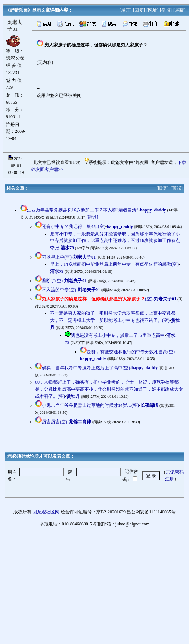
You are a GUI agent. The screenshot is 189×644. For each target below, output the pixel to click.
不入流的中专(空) (59, 290)
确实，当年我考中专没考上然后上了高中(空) (86, 368)
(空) (97, 299)
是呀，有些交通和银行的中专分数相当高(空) (131, 352)
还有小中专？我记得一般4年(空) (74, 226)
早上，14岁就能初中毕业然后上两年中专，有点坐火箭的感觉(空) (114, 264)
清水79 (67, 248)
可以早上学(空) (57, 257)
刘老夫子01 (84, 257)
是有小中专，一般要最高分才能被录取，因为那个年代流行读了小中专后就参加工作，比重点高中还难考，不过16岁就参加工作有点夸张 (115, 241)
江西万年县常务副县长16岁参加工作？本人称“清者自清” (83, 210)
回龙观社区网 (46, 512)
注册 (170, 479)
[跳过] (92, 217)
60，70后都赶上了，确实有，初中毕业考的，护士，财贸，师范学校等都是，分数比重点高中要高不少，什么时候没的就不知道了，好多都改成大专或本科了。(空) (109, 389)
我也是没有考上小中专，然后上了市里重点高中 (118, 335)
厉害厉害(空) (55, 422)
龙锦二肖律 (80, 422)
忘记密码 (175, 472)
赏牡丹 (73, 396)
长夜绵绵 (149, 405)
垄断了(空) (52, 281)
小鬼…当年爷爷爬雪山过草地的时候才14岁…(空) (90, 405)
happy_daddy (153, 210)
